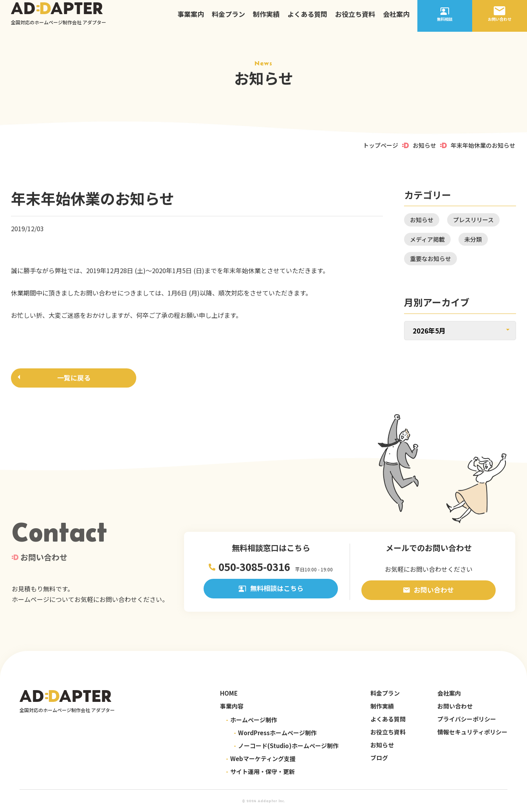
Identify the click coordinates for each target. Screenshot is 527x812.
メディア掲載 (427, 239)
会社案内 (396, 17)
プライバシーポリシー (467, 719)
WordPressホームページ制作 (275, 733)
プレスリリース (473, 220)
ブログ (379, 758)
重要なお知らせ (430, 258)
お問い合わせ (429, 590)
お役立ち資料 (355, 17)
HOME (229, 693)
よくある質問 (307, 17)
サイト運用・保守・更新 (260, 771)
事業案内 (191, 17)
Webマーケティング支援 (261, 759)
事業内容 (232, 706)
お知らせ (424, 145)
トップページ (381, 145)
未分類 (473, 239)
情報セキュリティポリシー (472, 732)
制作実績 (266, 17)
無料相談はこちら (271, 590)
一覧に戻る (74, 379)
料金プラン (228, 17)
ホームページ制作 (252, 720)
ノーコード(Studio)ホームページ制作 (286, 746)
